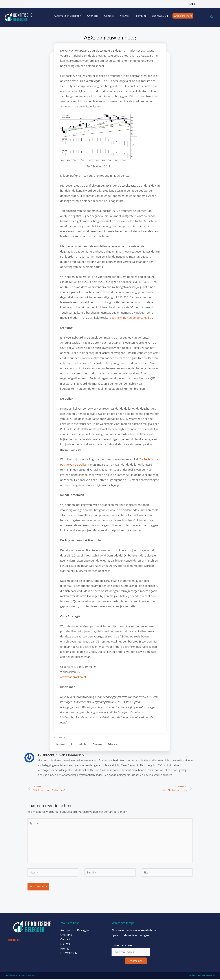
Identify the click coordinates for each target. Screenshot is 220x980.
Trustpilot (14, 941)
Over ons (93, 16)
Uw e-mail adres (122, 946)
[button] (61, 744)
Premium (140, 16)
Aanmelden (136, 962)
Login (192, 4)
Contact (109, 16)
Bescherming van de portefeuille (130, 318)
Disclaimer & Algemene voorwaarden (202, 977)
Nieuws (124, 16)
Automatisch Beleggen (68, 16)
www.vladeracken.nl (73, 677)
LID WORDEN (160, 16)
